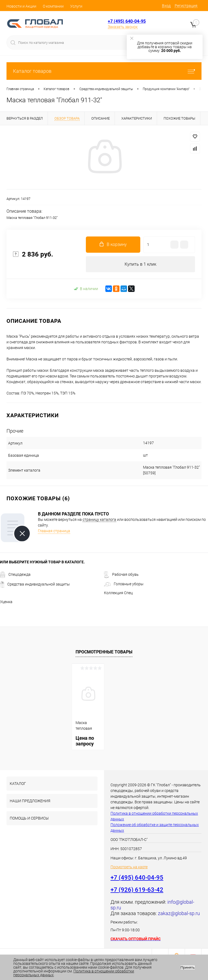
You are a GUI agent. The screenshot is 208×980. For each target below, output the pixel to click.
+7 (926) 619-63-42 (137, 890)
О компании (53, 6)
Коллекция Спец (118, 593)
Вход (166, 6)
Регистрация (186, 6)
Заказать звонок (123, 27)
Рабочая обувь (121, 575)
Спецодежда (15, 575)
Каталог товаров (104, 71)
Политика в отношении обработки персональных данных (74, 973)
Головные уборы (124, 584)
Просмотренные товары (104, 652)
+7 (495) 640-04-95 (127, 21)
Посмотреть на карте (129, 867)
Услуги (76, 6)
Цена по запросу (85, 741)
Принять (188, 967)
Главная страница (54, 531)
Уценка (6, 602)
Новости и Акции (21, 6)
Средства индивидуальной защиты (35, 584)
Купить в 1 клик (140, 264)
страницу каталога (99, 520)
